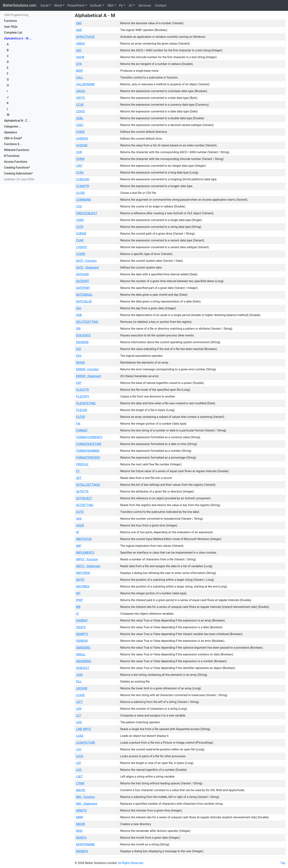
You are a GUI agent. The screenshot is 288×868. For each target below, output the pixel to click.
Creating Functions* (17, 168)
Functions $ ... (13, 144)
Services (144, 5)
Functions (10, 21)
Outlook (96, 5)
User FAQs (11, 27)
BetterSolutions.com (20, 5)
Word (58, 5)
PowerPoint (76, 5)
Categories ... (13, 126)
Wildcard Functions (17, 150)
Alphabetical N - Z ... (17, 121)
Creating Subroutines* (18, 173)
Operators (10, 132)
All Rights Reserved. (131, 863)
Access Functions (16, 162)
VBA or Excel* (13, 138)
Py (121, 5)
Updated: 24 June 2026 (19, 179)
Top (283, 863)
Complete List (13, 33)
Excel (45, 5)
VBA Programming (16, 15)
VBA (110, 5)
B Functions (12, 156)
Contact (160, 5)
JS (130, 5)
